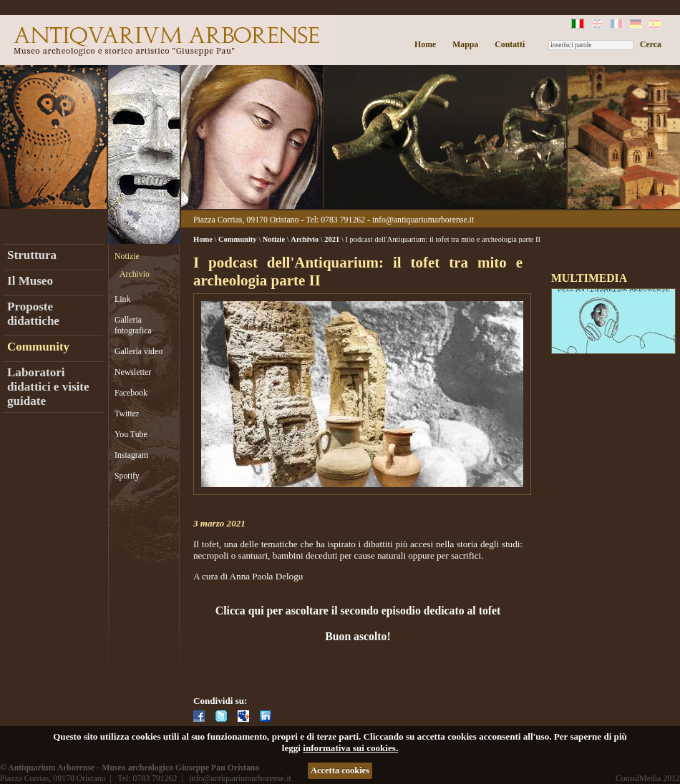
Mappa (465, 44)
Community (38, 347)
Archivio (135, 274)
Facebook (131, 393)
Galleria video (139, 351)
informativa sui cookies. (350, 748)
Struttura (32, 255)
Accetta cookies (340, 770)
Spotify (127, 476)
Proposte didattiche (33, 314)
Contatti (510, 44)
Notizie (127, 256)
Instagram (131, 455)
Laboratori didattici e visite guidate (48, 387)
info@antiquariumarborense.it (423, 220)
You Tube (131, 434)
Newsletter (133, 372)
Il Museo (30, 281)
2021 (332, 239)
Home (425, 44)
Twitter (127, 413)
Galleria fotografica (133, 325)
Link (122, 299)
